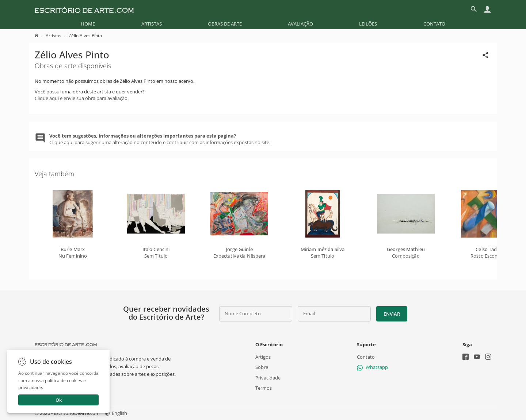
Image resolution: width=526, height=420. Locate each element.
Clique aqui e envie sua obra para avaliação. (82, 98)
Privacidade (268, 377)
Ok (59, 400)
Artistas (152, 24)
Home (88, 24)
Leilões (368, 24)
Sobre (262, 367)
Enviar (392, 314)
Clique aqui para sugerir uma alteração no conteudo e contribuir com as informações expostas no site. (160, 139)
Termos (264, 388)
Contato (434, 24)
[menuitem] (88, 24)
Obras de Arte (225, 24)
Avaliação (300, 24)
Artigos (263, 357)
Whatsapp (372, 367)
